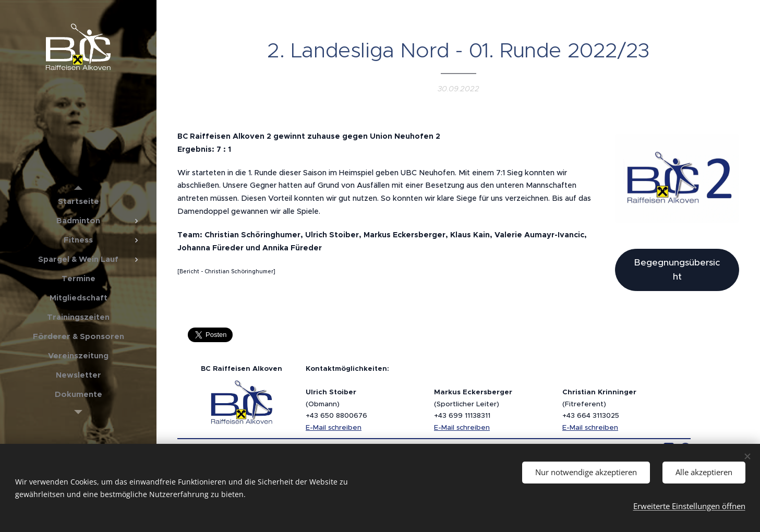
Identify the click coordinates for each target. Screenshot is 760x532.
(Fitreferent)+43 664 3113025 (599, 404)
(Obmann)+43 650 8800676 (336, 404)
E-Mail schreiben (334, 427)
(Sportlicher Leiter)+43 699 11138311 (473, 404)
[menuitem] (78, 201)
